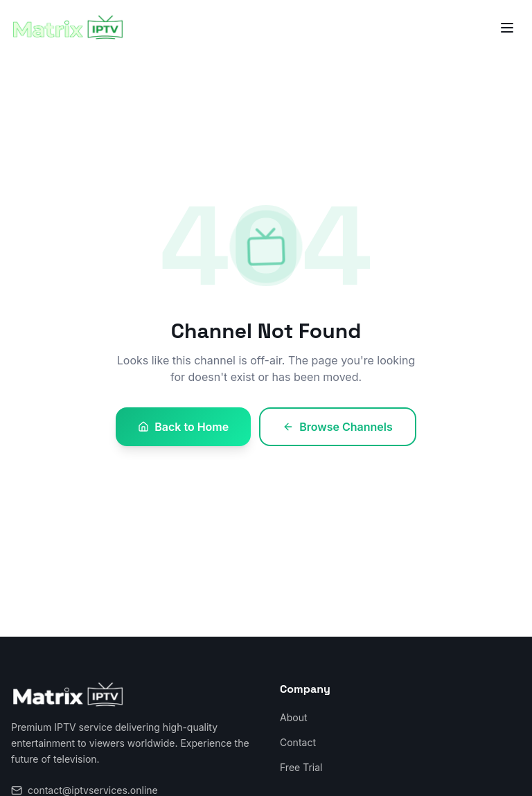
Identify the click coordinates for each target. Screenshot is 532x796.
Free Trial (301, 767)
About (293, 717)
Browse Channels (338, 427)
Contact (298, 742)
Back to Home (183, 427)
